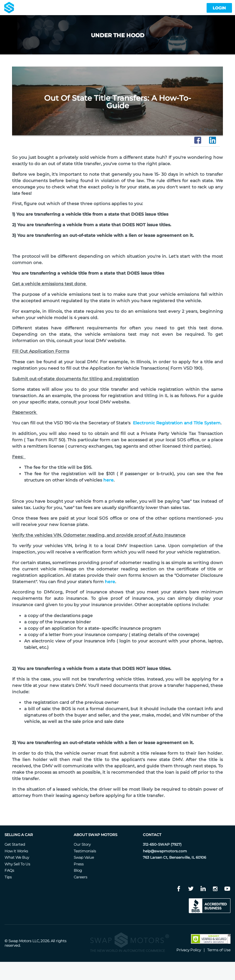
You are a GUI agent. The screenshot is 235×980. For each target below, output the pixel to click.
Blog (78, 870)
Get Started (15, 844)
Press (79, 864)
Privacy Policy (189, 950)
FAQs (9, 870)
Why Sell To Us (17, 864)
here (108, 480)
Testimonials (85, 851)
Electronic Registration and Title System (177, 423)
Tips (8, 877)
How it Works (16, 851)
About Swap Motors (95, 835)
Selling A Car (19, 835)
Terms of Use (219, 950)
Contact (152, 835)
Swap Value (84, 857)
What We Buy (17, 857)
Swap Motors (20, 941)
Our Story (82, 844)
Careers (80, 877)
